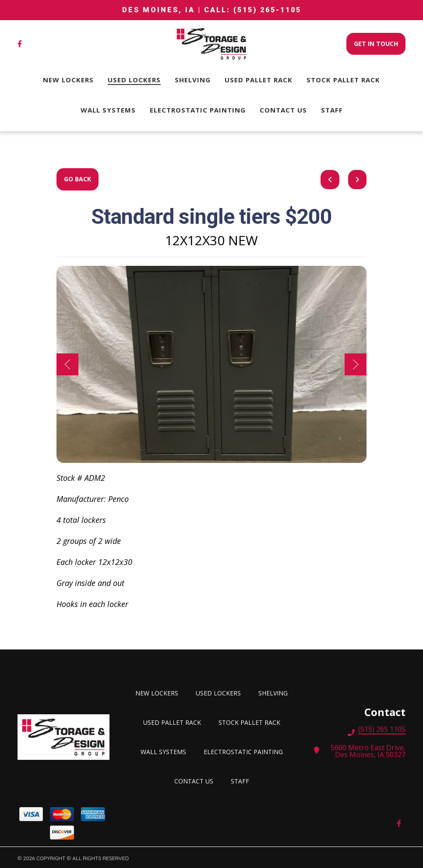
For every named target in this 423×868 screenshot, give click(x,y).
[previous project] (330, 180)
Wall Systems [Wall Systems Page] (108, 110)
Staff (243, 780)
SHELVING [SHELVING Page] (193, 80)
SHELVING (276, 692)
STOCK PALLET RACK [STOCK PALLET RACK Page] (343, 80)
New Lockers (159, 692)
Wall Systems (166, 751)
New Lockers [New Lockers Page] (68, 80)
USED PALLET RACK (175, 722)
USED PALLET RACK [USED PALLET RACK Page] (259, 80)
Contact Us (196, 780)
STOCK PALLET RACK (252, 722)
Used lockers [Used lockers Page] (134, 80)
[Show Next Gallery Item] (356, 364)
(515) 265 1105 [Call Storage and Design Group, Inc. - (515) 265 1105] (382, 730)
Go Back (78, 179)
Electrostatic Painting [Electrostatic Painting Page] (198, 110)
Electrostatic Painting (246, 751)
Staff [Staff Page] (332, 110)
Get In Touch (376, 44)
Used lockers (221, 692)
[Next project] (358, 180)
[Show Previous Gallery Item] (67, 364)
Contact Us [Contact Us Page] (283, 110)
